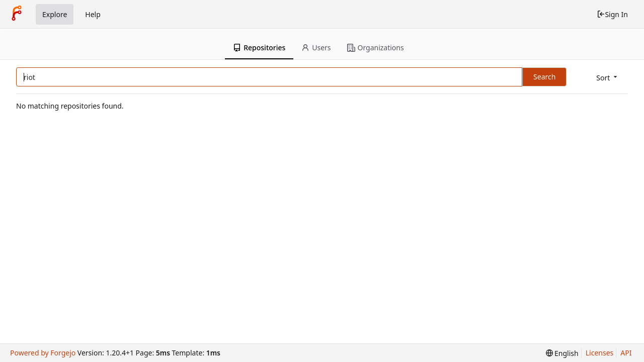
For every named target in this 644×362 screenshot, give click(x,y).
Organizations (376, 48)
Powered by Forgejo (43, 353)
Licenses (600, 353)
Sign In (612, 14)
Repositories (259, 48)
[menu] (608, 78)
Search (544, 77)
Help (93, 14)
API (626, 353)
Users (316, 48)
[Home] (17, 14)
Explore (55, 14)
